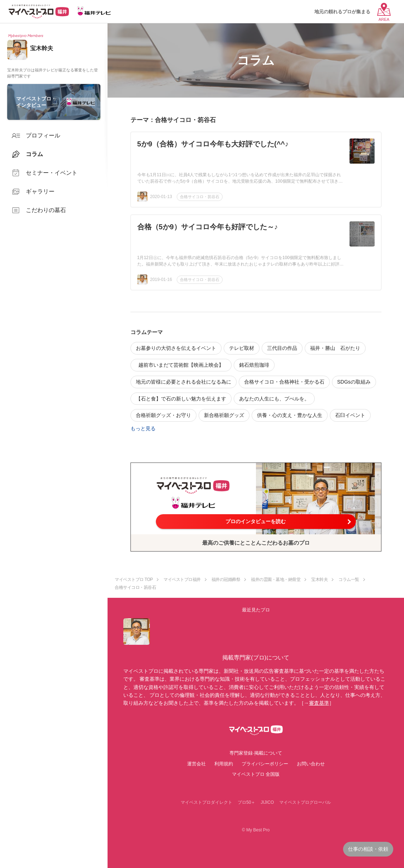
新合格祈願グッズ (224, 415)
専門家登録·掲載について (256, 753)
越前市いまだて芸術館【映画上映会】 (184, 365)
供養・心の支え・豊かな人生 (290, 415)
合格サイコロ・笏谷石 (200, 197)
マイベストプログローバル (305, 802)
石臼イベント (350, 415)
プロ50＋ (246, 802)
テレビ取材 (242, 348)
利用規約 (224, 764)
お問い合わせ (311, 764)
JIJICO (267, 802)
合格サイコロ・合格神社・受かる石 (284, 382)
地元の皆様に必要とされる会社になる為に (184, 382)
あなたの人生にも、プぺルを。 (274, 399)
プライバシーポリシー (265, 764)
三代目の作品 (282, 348)
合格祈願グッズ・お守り (163, 415)
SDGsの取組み (354, 382)
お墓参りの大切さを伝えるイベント (176, 348)
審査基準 (319, 703)
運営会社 (196, 764)
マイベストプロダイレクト (206, 802)
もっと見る (143, 428)
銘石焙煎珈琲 (254, 365)
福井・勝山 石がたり (335, 348)
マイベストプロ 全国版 (256, 774)
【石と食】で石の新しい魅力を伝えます (181, 399)
